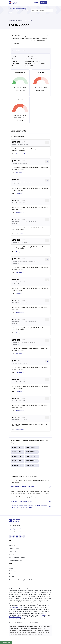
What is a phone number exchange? (22, 487)
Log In (36, 3)
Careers (11, 554)
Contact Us (12, 571)
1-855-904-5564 (14, 526)
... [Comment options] (47, 142)
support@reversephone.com (18, 529)
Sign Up (44, 3)
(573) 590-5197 (18, 142)
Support (11, 568)
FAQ (10, 574)
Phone (21, 21)
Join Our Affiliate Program (17, 557)
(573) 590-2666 (18, 161)
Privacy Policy (13, 551)
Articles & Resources (15, 560)
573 (26, 21)
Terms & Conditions (15, 617)
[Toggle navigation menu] (50, 3)
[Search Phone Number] (51, 10)
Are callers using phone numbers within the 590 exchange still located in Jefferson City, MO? (29, 507)
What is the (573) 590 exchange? (21, 501)
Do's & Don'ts (13, 577)
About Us (12, 545)
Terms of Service (14, 548)
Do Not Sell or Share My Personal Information (23, 580)
